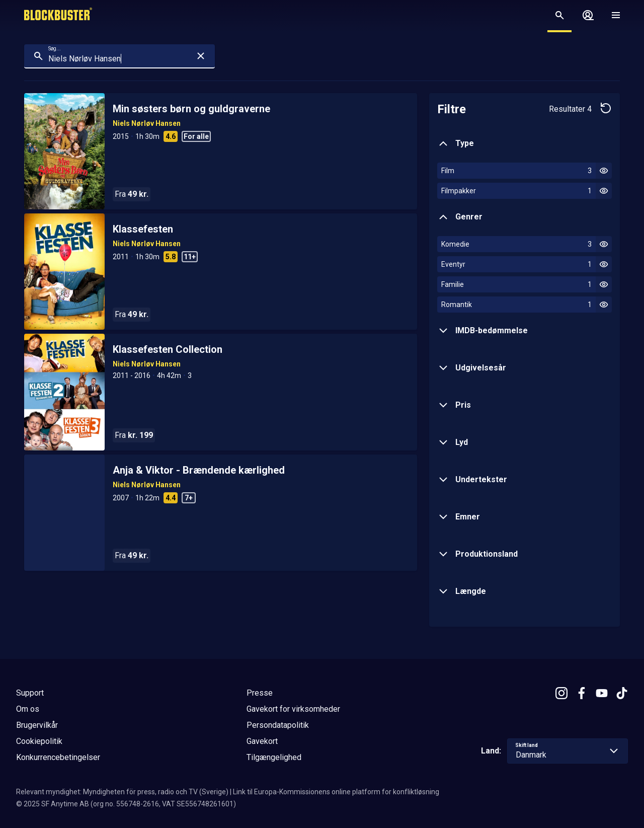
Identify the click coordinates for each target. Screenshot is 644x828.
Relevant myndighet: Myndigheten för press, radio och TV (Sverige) (122, 792)
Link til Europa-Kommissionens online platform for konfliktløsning (336, 792)
